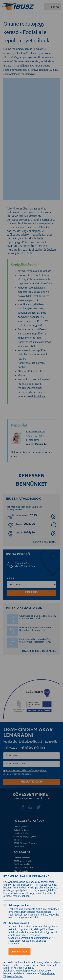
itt (55, 894)
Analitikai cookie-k (19, 924)
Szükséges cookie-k (20, 906)
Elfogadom (19, 952)
